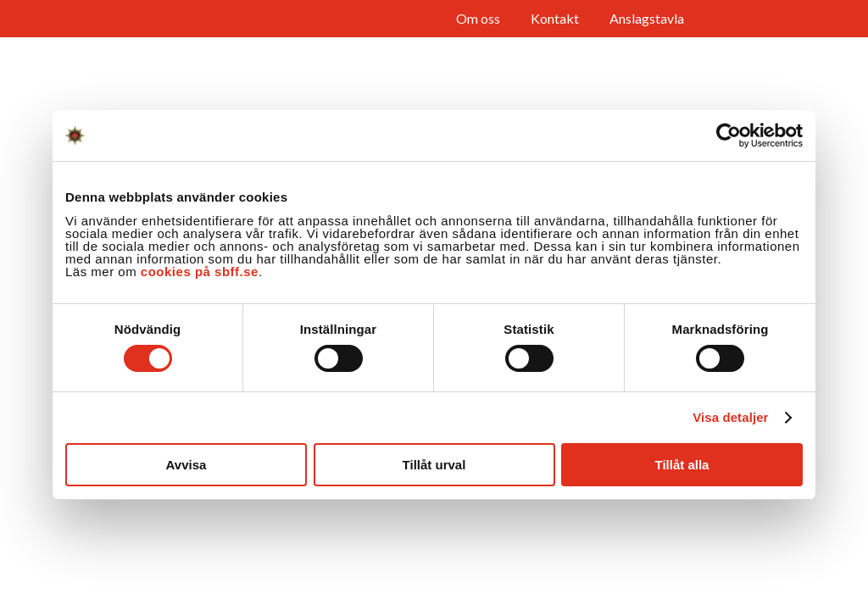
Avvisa (186, 465)
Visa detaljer (730, 417)
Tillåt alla (682, 465)
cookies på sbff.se (200, 272)
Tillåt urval (434, 465)
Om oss (478, 18)
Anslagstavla (647, 18)
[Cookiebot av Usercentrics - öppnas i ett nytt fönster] (729, 136)
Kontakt (555, 18)
